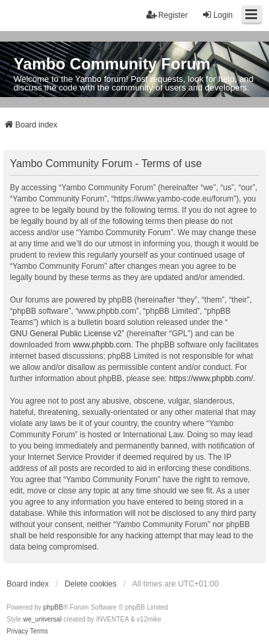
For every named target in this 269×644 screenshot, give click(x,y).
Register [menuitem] (167, 15)
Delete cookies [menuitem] (91, 584)
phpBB (53, 607)
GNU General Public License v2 (66, 334)
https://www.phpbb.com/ (211, 378)
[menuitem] (17, 631)
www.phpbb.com (102, 345)
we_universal (42, 619)
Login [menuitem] (217, 15)
